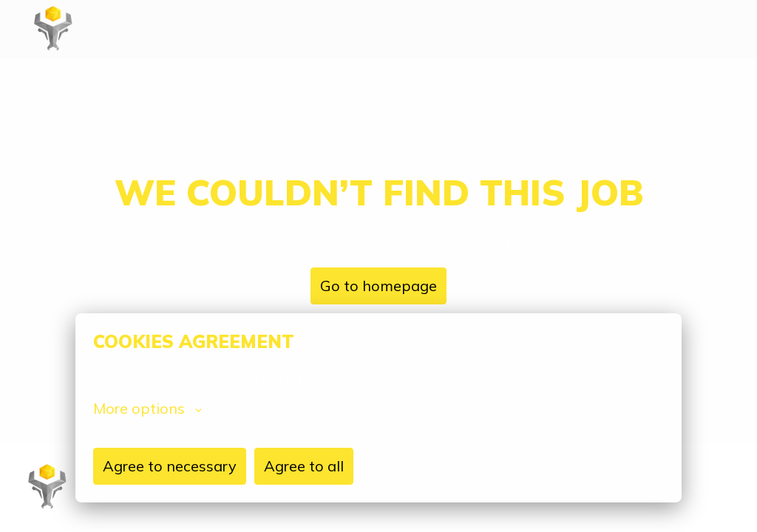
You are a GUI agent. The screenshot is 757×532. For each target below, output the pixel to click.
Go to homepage (378, 286)
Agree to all (304, 466)
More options (147, 409)
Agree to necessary (170, 466)
